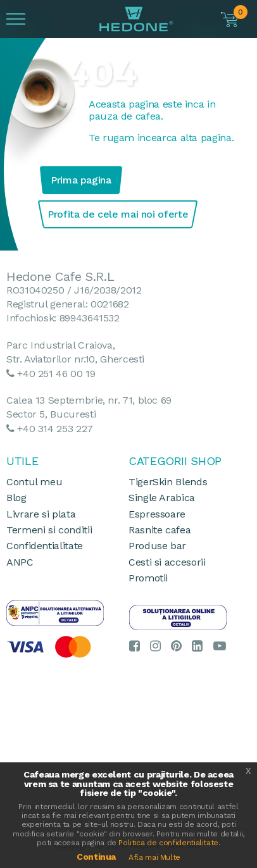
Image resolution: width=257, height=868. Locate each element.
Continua (96, 857)
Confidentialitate (45, 546)
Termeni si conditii (49, 530)
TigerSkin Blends (168, 482)
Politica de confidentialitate (168, 843)
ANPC (20, 562)
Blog (16, 498)
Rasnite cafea (160, 530)
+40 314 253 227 (55, 429)
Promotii (148, 578)
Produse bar (157, 546)
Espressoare (157, 514)
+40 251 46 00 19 (56, 374)
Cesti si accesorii (167, 562)
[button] (231, 20)
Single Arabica (162, 498)
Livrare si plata (41, 514)
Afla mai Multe (154, 857)
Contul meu (34, 482)
